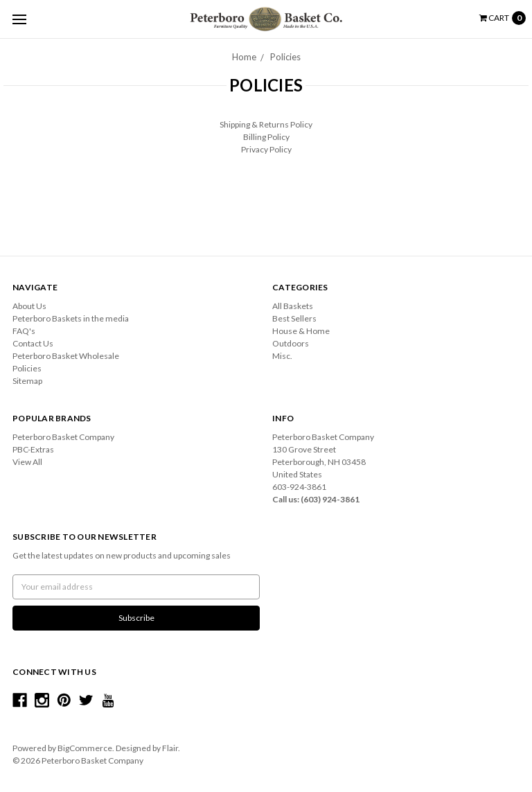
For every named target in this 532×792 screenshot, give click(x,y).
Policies (285, 57)
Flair (170, 748)
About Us (29, 306)
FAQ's (24, 331)
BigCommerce (85, 748)
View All (27, 462)
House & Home (301, 331)
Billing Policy (266, 137)
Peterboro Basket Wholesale (66, 356)
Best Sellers (294, 318)
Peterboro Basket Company (63, 437)
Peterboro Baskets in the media (71, 318)
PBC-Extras (33, 449)
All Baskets (293, 306)
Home (244, 57)
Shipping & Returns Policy (266, 124)
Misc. (282, 356)
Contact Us (33, 343)
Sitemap (27, 381)
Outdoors (291, 343)
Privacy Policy (266, 149)
